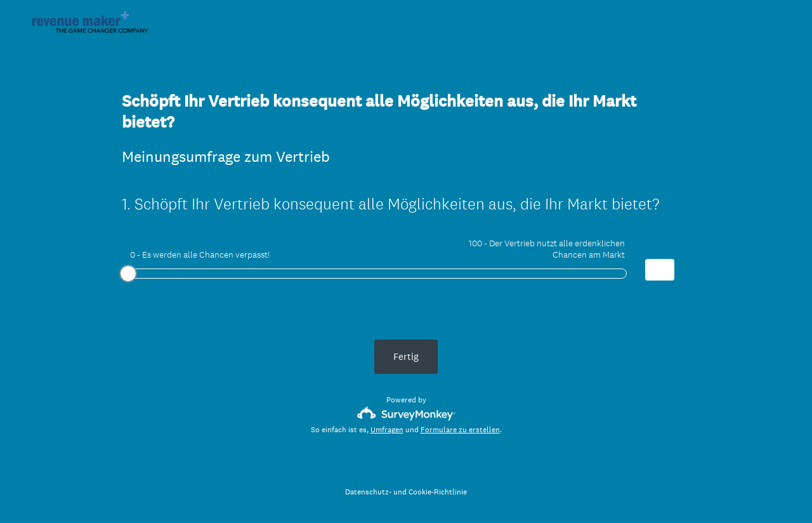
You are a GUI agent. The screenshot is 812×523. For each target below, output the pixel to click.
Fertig (406, 356)
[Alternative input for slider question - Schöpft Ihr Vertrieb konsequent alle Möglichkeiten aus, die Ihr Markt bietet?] (660, 270)
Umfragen (387, 430)
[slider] (128, 274)
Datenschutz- (368, 492)
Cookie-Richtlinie (438, 492)
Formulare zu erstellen (460, 430)
